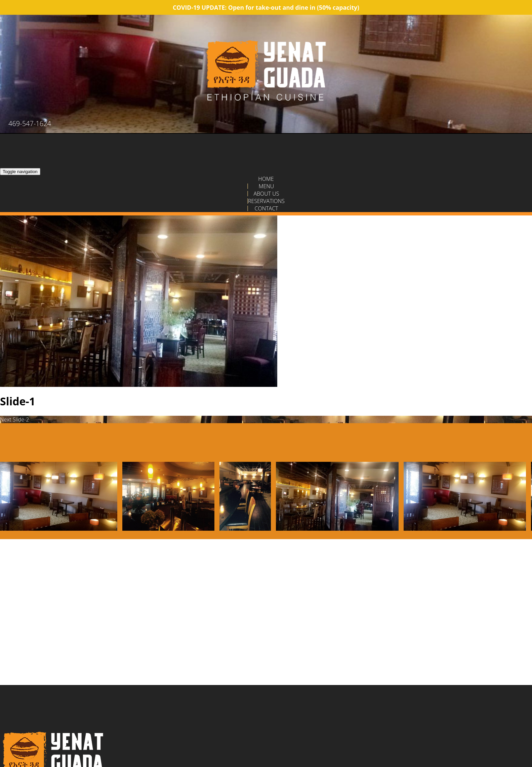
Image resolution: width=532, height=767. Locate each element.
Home (266, 179)
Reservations (266, 201)
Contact (266, 208)
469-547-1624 (30, 124)
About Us (266, 194)
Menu (267, 186)
